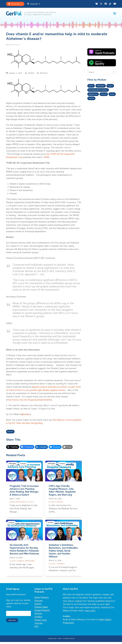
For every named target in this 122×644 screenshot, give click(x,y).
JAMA (46, 159)
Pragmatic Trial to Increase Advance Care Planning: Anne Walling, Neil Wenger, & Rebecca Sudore (24, 493)
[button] (115, 14)
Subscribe (36, 5)
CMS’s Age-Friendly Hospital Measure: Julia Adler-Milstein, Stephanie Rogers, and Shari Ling (62, 493)
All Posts (44, 75)
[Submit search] (113, 74)
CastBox (38, 619)
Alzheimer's (61, 566)
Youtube (38, 626)
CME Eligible (13, 466)
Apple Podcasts (42, 600)
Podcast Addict (41, 609)
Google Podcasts (42, 613)
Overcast (39, 603)
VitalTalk (101, 107)
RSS (36, 629)
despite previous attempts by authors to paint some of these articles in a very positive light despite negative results (43, 390)
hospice (92, 92)
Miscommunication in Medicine (101, 97)
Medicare (60, 504)
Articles (11, 434)
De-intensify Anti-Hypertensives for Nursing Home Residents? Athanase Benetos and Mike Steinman (24, 552)
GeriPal (31, 75)
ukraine (92, 107)
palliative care (94, 102)
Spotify (38, 606)
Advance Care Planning (18, 504)
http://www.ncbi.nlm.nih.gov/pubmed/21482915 (29, 402)
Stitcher (38, 616)
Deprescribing (30, 563)
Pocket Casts (41, 622)
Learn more (90, 613)
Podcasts (24, 466)
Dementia (21, 563)
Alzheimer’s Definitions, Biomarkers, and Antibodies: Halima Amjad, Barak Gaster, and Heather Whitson (63, 553)
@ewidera (26, 416)
